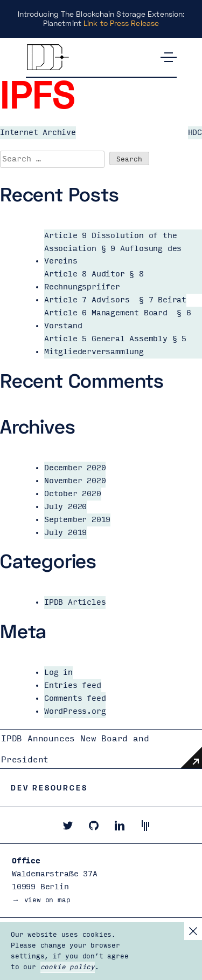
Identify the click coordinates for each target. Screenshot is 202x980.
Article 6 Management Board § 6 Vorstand (118, 319)
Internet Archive (38, 133)
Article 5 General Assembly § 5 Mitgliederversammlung (115, 345)
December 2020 (75, 468)
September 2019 (77, 520)
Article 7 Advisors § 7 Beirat (115, 300)
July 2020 (65, 507)
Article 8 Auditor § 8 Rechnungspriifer (94, 281)
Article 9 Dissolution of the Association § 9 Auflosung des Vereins (113, 249)
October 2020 (73, 494)
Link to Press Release (121, 23)
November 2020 (75, 481)
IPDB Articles (75, 602)
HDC (195, 133)
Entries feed (73, 685)
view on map (47, 900)
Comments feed (75, 698)
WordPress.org (75, 711)
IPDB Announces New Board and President (75, 749)
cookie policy (68, 967)
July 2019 (65, 533)
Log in (58, 673)
